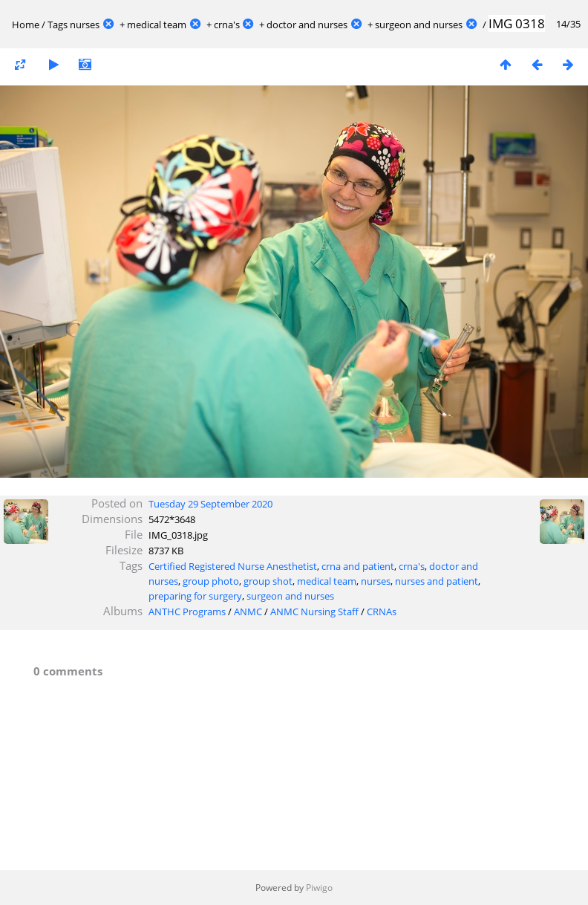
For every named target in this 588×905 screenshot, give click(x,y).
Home (26, 25)
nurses (85, 25)
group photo (211, 581)
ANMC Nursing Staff (314, 612)
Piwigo (319, 888)
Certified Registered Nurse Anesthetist (233, 566)
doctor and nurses (307, 25)
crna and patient (358, 566)
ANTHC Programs (187, 612)
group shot (268, 581)
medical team (157, 25)
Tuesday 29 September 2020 (210, 504)
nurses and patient (437, 581)
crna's (227, 25)
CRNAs (382, 612)
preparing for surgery (195, 596)
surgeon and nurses (419, 25)
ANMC (248, 612)
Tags (58, 25)
